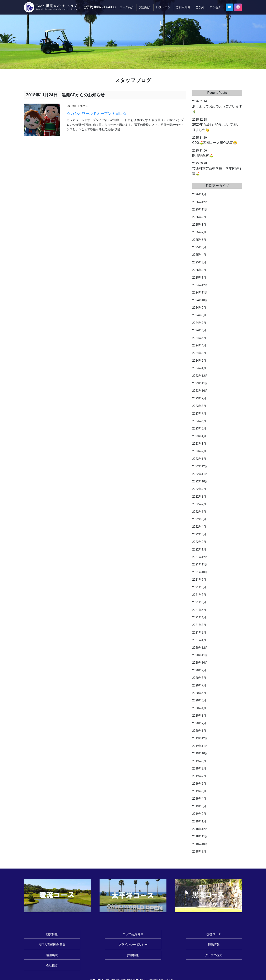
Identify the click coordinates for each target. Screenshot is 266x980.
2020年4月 (199, 708)
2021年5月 (199, 610)
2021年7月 (199, 595)
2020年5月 (199, 700)
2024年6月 (199, 330)
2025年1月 (199, 278)
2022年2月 (199, 542)
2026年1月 (199, 194)
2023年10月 (200, 391)
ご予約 (200, 7)
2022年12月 (200, 466)
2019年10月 (200, 753)
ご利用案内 (183, 7)
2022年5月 (199, 519)
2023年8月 (199, 406)
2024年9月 (199, 308)
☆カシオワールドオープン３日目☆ (97, 113)
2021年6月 (199, 602)
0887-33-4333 (105, 7)
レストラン (163, 7)
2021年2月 (199, 633)
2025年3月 (199, 262)
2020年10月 (200, 663)
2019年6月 (199, 784)
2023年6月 (199, 421)
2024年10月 (200, 300)
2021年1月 (199, 640)
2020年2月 (199, 723)
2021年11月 (200, 564)
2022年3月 (199, 534)
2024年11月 (200, 292)
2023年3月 (199, 444)
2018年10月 (200, 844)
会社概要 (221, 946)
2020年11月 (200, 655)
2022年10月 (200, 481)
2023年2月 (199, 451)
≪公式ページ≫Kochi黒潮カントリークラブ (52, 7)
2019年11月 (200, 746)
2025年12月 (200, 202)
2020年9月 (199, 670)
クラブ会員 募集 (89, 935)
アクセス (215, 7)
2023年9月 (199, 398)
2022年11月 (200, 474)
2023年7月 (199, 414)
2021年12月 (200, 557)
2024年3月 (199, 353)
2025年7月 (199, 232)
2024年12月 (200, 285)
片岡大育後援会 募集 (177, 935)
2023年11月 (200, 383)
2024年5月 (199, 338)
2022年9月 (199, 489)
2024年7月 (199, 323)
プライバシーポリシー (221, 935)
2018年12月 (200, 829)
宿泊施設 (89, 946)
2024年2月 (199, 361)
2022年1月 (199, 549)
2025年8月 (199, 225)
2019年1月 (199, 821)
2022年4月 (199, 527)
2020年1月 (199, 731)
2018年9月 (199, 852)
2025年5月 (199, 247)
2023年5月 (199, 428)
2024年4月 (199, 345)
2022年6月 (199, 512)
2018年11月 (200, 836)
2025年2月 (199, 270)
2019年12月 (200, 738)
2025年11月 (200, 209)
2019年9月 (199, 761)
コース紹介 (127, 7)
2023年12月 (200, 376)
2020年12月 (200, 648)
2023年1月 (199, 459)
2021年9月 (199, 580)
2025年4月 (199, 255)
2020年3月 (199, 716)
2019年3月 (199, 806)
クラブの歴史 (177, 946)
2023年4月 (199, 436)
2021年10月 (200, 572)
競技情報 (45, 935)
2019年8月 (199, 768)
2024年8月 (199, 315)
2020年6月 (199, 693)
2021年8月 (199, 587)
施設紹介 (145, 7)
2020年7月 (199, 685)
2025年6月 (199, 240)
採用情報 (133, 946)
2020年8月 (199, 678)
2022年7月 (199, 504)
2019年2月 (199, 814)
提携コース (133, 935)
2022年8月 (199, 497)
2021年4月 (199, 617)
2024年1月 (199, 368)
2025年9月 (199, 217)
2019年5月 (199, 791)
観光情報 (45, 946)
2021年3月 (199, 625)
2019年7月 (199, 776)
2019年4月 (199, 799)
